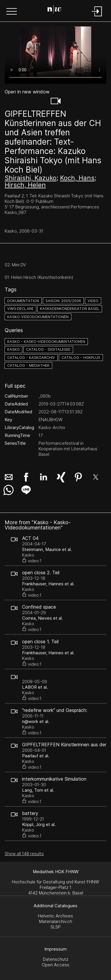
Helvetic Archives (55, 916)
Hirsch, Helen (25, 185)
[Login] (97, 17)
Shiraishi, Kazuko (31, 178)
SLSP (55, 927)
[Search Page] (54, 10)
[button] (12, 12)
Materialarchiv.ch (56, 921)
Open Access (55, 965)
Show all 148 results (24, 854)
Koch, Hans (77, 178)
